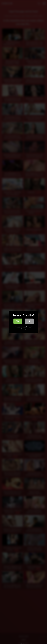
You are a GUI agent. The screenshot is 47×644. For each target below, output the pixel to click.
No (29, 321)
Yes (18, 321)
